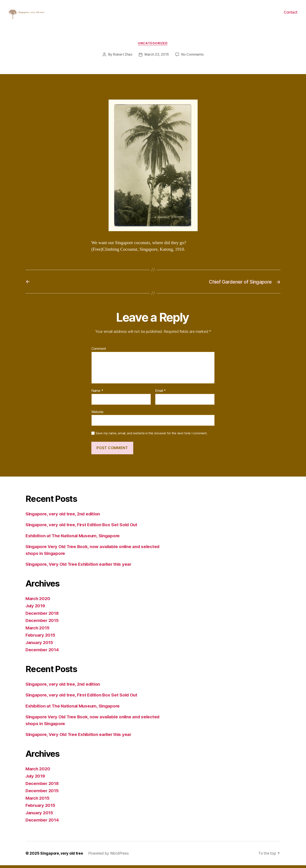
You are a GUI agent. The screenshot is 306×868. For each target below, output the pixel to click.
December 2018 (43, 616)
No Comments (192, 58)
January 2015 (40, 645)
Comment (99, 352)
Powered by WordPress (110, 856)
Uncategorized (153, 46)
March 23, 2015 (157, 58)
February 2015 (41, 638)
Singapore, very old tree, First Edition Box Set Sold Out (83, 528)
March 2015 (38, 631)
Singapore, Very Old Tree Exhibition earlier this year (81, 567)
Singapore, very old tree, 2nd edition (64, 517)
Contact (291, 14)
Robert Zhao (123, 58)
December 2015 (42, 623)
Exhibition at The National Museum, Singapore (74, 538)
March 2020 (38, 601)
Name (97, 394)
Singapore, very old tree (62, 856)
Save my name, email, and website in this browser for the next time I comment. (152, 436)
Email (160, 394)
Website (97, 415)
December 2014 (43, 653)
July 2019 (36, 609)
